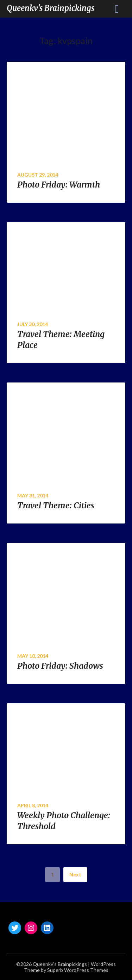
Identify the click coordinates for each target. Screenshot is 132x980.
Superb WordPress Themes (78, 970)
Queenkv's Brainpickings (51, 8)
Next (75, 874)
